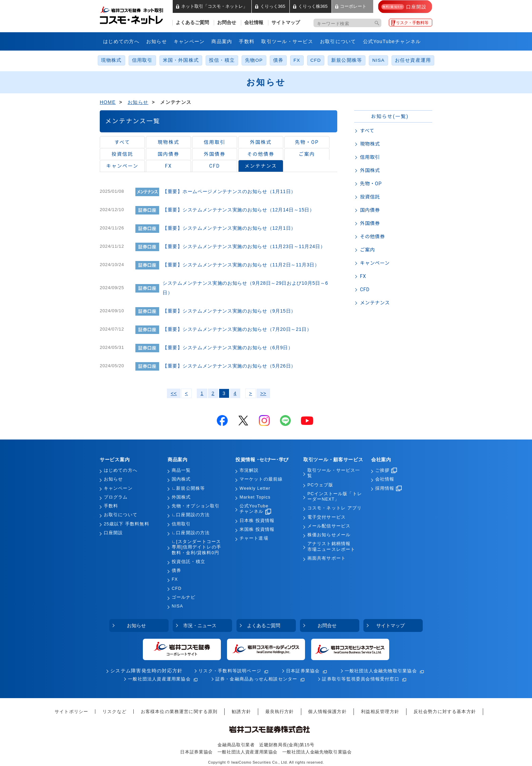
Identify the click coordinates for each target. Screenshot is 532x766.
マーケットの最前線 (261, 479)
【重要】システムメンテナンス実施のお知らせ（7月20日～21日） (237, 329)
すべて (122, 142)
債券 (278, 60)
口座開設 (113, 533)
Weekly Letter (255, 488)
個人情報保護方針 (327, 712)
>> (263, 393)
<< (174, 393)
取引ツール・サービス (287, 41)
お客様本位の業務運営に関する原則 (179, 712)
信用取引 (142, 60)
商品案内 (222, 41)
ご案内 (307, 154)
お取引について (338, 41)
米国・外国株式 (181, 60)
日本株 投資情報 (257, 521)
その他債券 (261, 154)
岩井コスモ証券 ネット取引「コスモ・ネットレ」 (140, 15)
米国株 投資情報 (257, 529)
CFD (316, 60)
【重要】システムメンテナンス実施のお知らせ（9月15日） (229, 311)
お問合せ (227, 23)
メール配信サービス (329, 526)
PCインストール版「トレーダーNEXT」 (335, 497)
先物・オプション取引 (196, 506)
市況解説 (249, 470)
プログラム (116, 497)
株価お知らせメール (329, 535)
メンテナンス (261, 166)
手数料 (247, 41)
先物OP (254, 60)
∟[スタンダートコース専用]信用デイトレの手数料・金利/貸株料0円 (196, 547)
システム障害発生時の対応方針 (146, 671)
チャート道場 (254, 538)
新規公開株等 (347, 60)
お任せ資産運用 (413, 60)
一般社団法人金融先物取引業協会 (381, 671)
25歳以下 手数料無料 (127, 524)
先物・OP (307, 142)
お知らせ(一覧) (390, 116)
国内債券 (169, 154)
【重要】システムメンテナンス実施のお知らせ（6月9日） (228, 348)
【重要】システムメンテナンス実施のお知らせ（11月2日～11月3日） (241, 265)
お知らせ (157, 41)
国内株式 (181, 479)
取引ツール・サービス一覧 (334, 473)
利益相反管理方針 (380, 712)
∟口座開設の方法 (191, 515)
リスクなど (115, 712)
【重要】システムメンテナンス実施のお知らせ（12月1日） (229, 228)
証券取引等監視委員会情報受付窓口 (360, 679)
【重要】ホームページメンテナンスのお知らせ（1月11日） (229, 191)
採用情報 (388, 488)
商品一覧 (181, 470)
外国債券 (215, 154)
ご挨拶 (386, 470)
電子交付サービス (327, 517)
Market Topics (255, 497)
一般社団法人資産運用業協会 (159, 679)
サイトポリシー (71, 712)
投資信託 (122, 154)
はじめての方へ (121, 41)
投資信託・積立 (188, 562)
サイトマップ (286, 23)
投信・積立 (222, 60)
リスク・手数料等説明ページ (230, 671)
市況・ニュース (200, 625)
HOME (108, 102)
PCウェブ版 (320, 485)
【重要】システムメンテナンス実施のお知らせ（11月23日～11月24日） (244, 246)
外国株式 (261, 142)
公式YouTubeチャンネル (392, 41)
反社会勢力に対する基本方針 (445, 712)
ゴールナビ (184, 597)
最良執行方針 (280, 712)
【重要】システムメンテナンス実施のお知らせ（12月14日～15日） (239, 210)
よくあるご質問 (192, 23)
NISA (378, 60)
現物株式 (111, 60)
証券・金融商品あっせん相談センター (256, 679)
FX (297, 60)
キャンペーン (189, 41)
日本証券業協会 (303, 671)
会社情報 (254, 23)
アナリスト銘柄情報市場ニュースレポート (331, 546)
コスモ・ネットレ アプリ (335, 508)
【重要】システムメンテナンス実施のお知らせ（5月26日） (229, 366)
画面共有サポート (327, 558)
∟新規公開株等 (188, 488)
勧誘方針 (241, 712)
